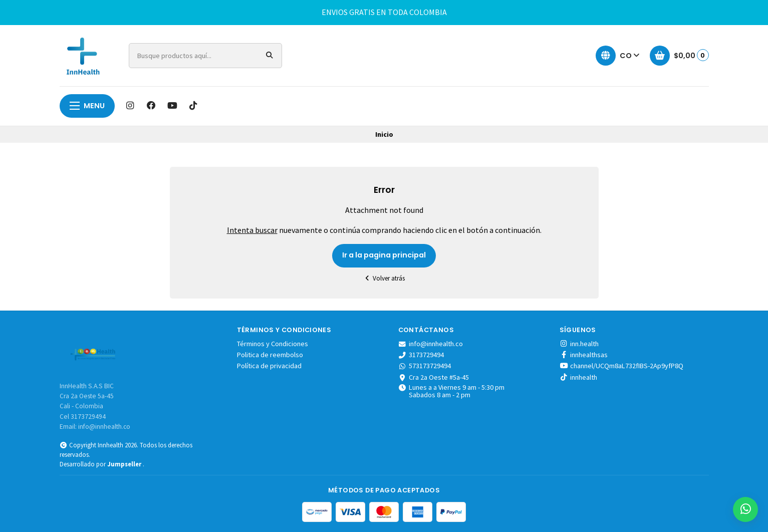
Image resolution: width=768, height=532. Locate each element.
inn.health (579, 344)
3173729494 (421, 355)
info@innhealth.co (431, 344)
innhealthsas (584, 355)
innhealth (578, 377)
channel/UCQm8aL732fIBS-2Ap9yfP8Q (621, 366)
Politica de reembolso (270, 355)
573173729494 (425, 366)
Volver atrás (384, 278)
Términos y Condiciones (273, 344)
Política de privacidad (269, 366)
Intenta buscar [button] (252, 230)
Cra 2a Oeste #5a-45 (434, 377)
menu (87, 106)
